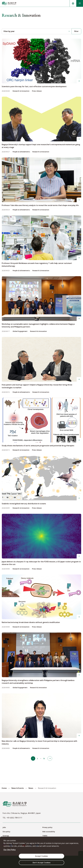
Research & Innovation (21, 91)
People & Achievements (21, 151)
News (31, 788)
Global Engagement (20, 331)
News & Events (18, 788)
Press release (37, 91)
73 (44, 758)
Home (4, 788)
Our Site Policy (10, 850)
